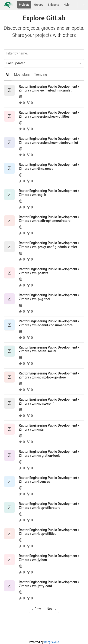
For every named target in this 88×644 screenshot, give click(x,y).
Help (67, 5)
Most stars (22, 75)
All (8, 75)
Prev (36, 609)
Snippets (53, 5)
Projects (24, 5)
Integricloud (52, 642)
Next (51, 609)
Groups (39, 5)
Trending (41, 75)
